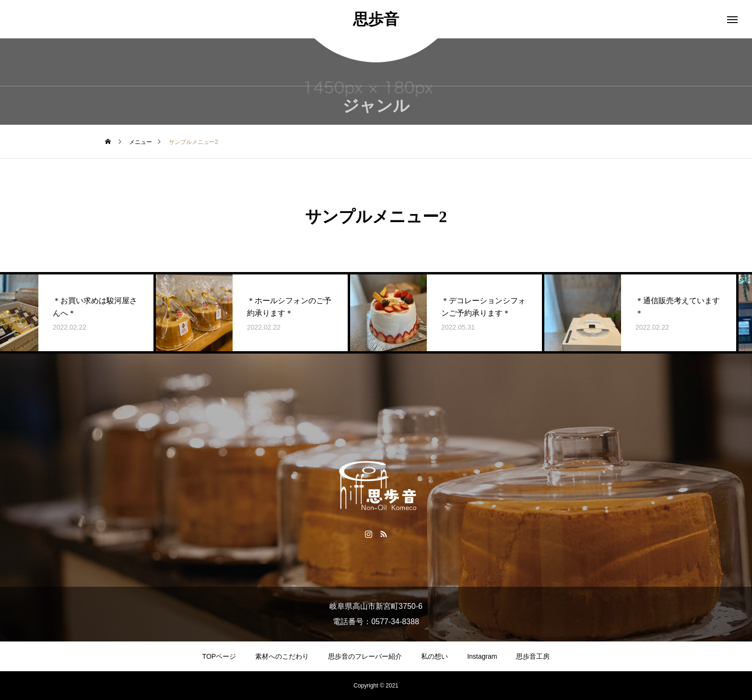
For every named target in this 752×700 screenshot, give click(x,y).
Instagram (482, 656)
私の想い (435, 656)
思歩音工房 (533, 656)
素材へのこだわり (282, 656)
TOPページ (219, 656)
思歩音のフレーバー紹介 (365, 656)
